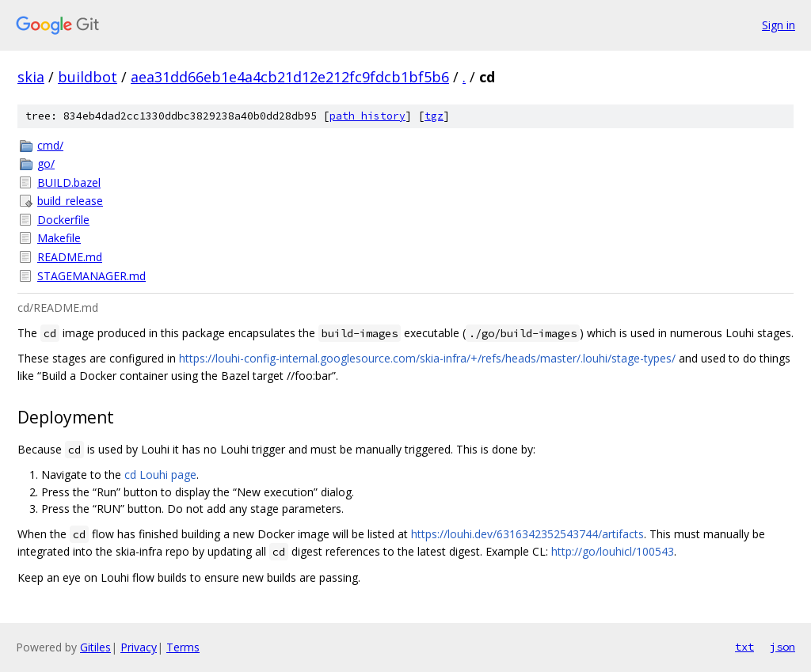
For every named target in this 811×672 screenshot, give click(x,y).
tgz (434, 116)
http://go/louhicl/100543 (613, 551)
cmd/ (50, 145)
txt (744, 647)
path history (367, 116)
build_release (70, 201)
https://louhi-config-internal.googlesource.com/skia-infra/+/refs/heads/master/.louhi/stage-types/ (427, 358)
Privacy (139, 647)
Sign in (779, 25)
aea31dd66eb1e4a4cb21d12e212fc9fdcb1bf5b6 (290, 77)
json (782, 647)
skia (31, 77)
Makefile (59, 238)
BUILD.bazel (69, 182)
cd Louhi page (160, 475)
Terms (183, 647)
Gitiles (95, 647)
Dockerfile (63, 220)
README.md (70, 257)
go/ (46, 163)
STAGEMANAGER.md (91, 276)
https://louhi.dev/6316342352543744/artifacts (527, 534)
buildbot (88, 77)
